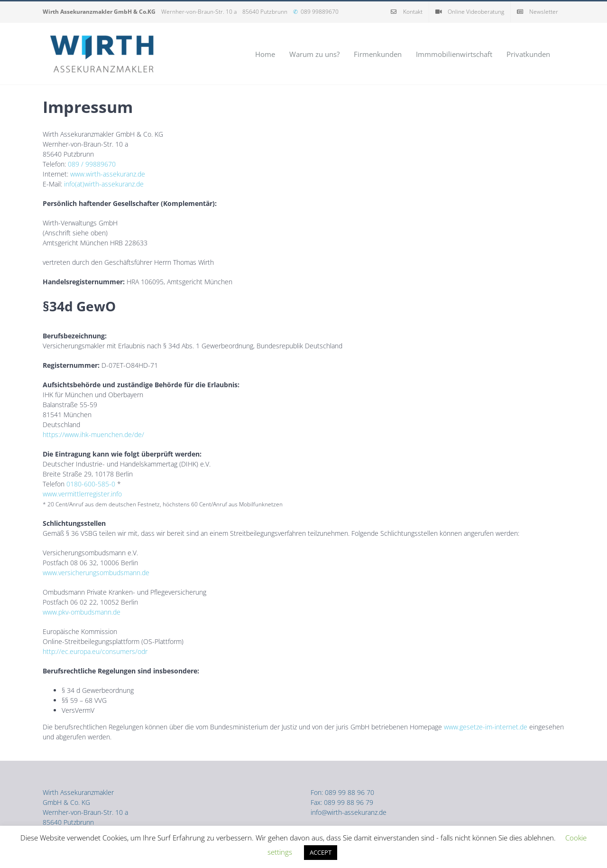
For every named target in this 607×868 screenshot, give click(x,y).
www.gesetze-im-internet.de (486, 727)
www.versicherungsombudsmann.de (96, 573)
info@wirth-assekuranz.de (349, 812)
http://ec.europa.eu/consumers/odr (95, 651)
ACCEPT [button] (321, 852)
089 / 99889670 (92, 164)
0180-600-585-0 (91, 484)
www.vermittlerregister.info (82, 494)
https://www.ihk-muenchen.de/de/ (93, 434)
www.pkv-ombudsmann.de (82, 612)
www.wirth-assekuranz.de (108, 174)
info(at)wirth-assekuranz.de (104, 184)
